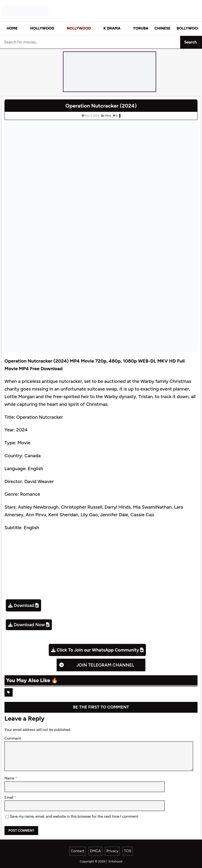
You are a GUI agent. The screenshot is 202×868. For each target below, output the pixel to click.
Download (24, 605)
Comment (13, 738)
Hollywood (42, 28)
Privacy (112, 851)
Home (12, 28)
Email (9, 797)
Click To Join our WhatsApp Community (98, 650)
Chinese (163, 28)
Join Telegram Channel (105, 665)
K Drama (112, 28)
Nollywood (79, 28)
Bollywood (188, 28)
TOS (128, 851)
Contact (78, 851)
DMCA (95, 851)
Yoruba (141, 28)
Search (190, 42)
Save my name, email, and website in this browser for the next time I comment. (74, 816)
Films (108, 116)
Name (10, 778)
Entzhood (115, 861)
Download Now (29, 625)
